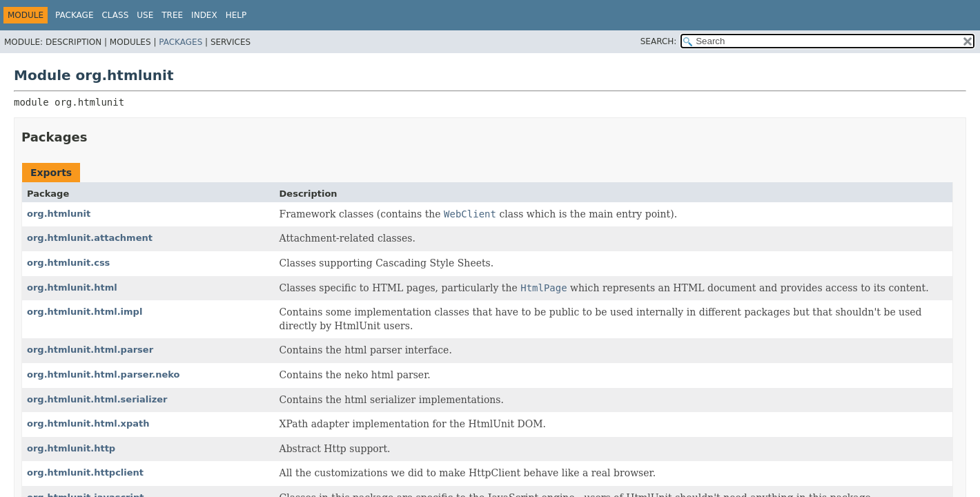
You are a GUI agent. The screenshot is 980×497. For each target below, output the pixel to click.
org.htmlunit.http (71, 448)
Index (204, 15)
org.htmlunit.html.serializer (97, 399)
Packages (180, 42)
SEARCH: (659, 41)
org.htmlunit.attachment (90, 238)
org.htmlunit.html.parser (90, 350)
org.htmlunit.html (72, 288)
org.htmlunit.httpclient (85, 472)
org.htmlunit (59, 214)
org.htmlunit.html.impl (85, 312)
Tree (172, 15)
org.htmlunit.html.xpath (88, 423)
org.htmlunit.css (68, 263)
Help (236, 15)
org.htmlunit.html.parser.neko (103, 374)
